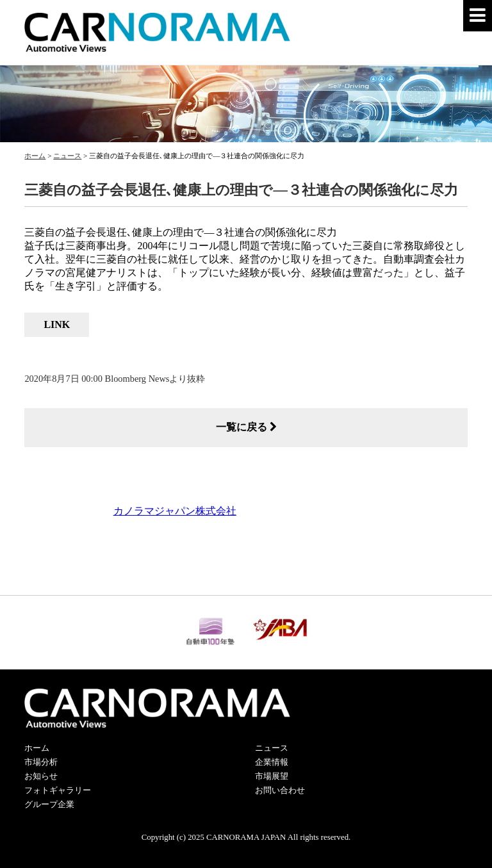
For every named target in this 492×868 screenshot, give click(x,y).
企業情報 (272, 762)
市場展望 (272, 776)
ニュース (272, 748)
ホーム (37, 748)
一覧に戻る (246, 427)
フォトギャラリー (58, 790)
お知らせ (41, 776)
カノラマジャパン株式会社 (175, 511)
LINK (57, 324)
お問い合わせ (280, 790)
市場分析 (41, 762)
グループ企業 (49, 805)
